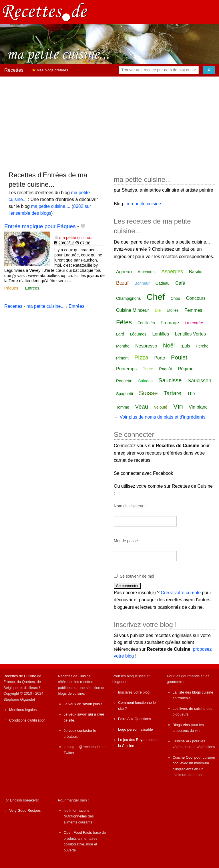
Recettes (14, 70)
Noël (169, 345)
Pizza (141, 357)
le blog (69, 747)
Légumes (138, 334)
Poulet (179, 357)
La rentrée (194, 323)
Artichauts (147, 272)
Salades (145, 381)
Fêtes (124, 322)
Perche (202, 346)
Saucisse (170, 380)
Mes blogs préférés (50, 70)
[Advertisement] (109, 121)
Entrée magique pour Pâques (40, 226)
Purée (148, 369)
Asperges (172, 272)
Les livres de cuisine (189, 709)
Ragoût (165, 369)
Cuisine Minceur (133, 310)
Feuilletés (146, 323)
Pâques (11, 288)
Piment (122, 358)
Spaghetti (125, 394)
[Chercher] (209, 70)
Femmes (193, 310)
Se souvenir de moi (137, 576)
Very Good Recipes (25, 810)
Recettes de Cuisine (20, 676)
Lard (120, 334)
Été (158, 310)
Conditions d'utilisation (27, 720)
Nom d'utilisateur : (130, 506)
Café (180, 283)
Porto (160, 358)
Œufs (185, 346)
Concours (196, 298)
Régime (186, 369)
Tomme (123, 407)
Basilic (196, 272)
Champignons (128, 298)
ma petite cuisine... (50, 206)
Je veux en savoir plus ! (83, 704)
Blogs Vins (181, 725)
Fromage (170, 323)
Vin (178, 406)
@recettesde (89, 747)
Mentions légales (23, 710)
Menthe (123, 346)
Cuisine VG (182, 741)
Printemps (126, 369)
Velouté (161, 407)
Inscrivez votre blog (134, 692)
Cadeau (163, 283)
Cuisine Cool (183, 757)
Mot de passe (126, 541)
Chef (156, 297)
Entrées (32, 288)
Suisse (148, 393)
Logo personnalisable (136, 729)
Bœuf (122, 283)
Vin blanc (198, 407)
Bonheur (142, 283)
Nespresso (146, 346)
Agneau (124, 272)
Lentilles (161, 334)
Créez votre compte (181, 593)
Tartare (172, 393)
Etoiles (173, 310)
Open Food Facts (78, 832)
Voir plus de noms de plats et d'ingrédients (162, 417)
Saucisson (199, 381)
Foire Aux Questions (135, 719)
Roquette (124, 381)
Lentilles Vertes (191, 334)
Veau (142, 407)
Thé (191, 394)
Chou (175, 298)
